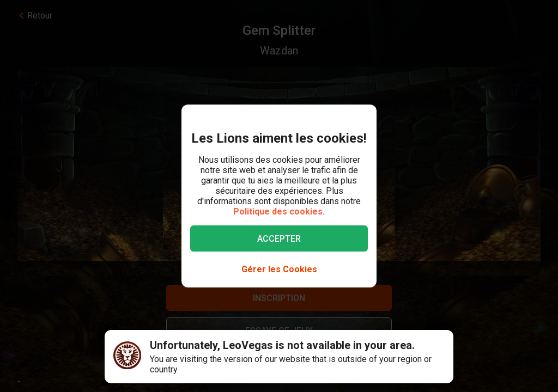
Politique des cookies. (279, 212)
